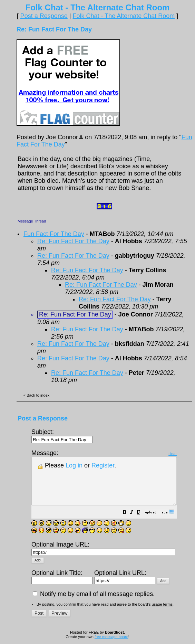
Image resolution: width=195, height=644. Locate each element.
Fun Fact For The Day (54, 234)
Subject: (62, 435)
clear (190, 454)
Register (103, 465)
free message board (111, 639)
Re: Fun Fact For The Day (73, 241)
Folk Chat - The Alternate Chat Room (124, 16)
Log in (74, 465)
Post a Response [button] (44, 16)
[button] (142, 522)
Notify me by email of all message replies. (94, 596)
